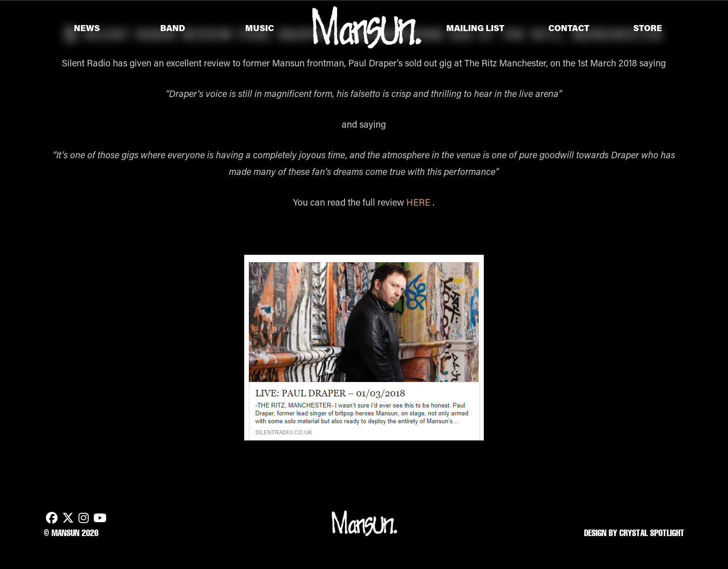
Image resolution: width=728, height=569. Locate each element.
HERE (418, 202)
